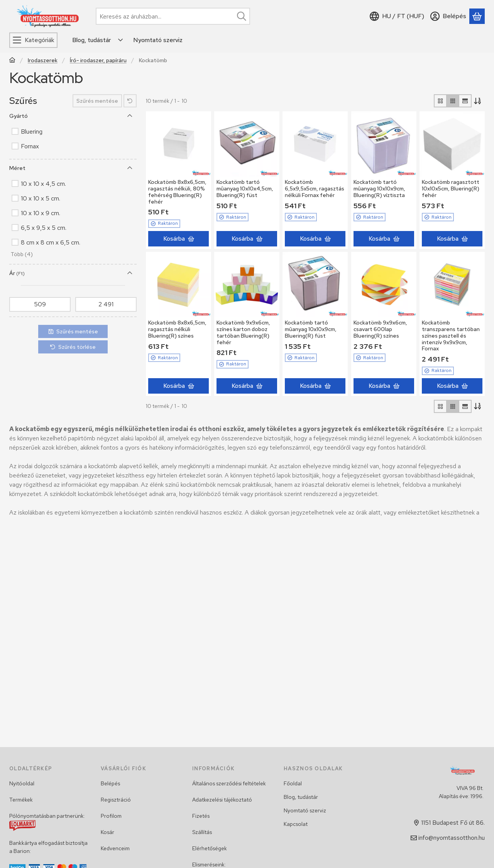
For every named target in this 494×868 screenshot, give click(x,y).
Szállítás (202, 832)
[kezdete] (40, 304)
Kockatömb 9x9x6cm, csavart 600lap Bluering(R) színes (380, 329)
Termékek (21, 800)
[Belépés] (448, 16)
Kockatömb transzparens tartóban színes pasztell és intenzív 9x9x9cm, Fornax (451, 335)
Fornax (30, 146)
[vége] (106, 304)
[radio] (440, 101)
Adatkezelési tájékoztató (222, 800)
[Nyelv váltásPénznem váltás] (397, 16)
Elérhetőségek (210, 848)
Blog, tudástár (301, 797)
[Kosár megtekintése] (477, 16)
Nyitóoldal (22, 783)
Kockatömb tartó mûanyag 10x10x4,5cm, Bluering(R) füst (245, 189)
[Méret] (130, 168)
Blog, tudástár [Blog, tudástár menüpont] (91, 40)
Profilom (111, 816)
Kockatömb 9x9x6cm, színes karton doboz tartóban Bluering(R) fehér (243, 332)
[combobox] (173, 16)
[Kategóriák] (33, 40)
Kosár (107, 832)
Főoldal (293, 783)
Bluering (32, 132)
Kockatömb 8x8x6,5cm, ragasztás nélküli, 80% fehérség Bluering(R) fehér (177, 192)
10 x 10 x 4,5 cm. (43, 184)
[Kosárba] (178, 239)
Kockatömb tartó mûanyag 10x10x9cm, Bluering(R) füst (311, 329)
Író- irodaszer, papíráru (98, 60)
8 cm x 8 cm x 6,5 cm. (51, 242)
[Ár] (130, 273)
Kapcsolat (296, 824)
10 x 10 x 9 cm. (41, 213)
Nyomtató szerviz (305, 810)
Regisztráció (116, 800)
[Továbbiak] (121, 40)
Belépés (110, 783)
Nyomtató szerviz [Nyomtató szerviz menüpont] (158, 40)
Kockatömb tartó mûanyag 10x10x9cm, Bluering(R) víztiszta (379, 189)
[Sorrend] (478, 101)
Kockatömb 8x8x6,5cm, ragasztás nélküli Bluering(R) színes (177, 329)
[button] (21, 255)
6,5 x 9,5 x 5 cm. (44, 228)
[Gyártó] (130, 116)
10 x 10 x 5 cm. (41, 198)
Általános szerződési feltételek (229, 783)
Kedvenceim (115, 848)
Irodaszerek (43, 60)
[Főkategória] (12, 61)
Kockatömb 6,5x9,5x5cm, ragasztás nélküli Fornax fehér (315, 189)
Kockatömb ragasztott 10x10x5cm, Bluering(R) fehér (451, 189)
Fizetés (201, 816)
